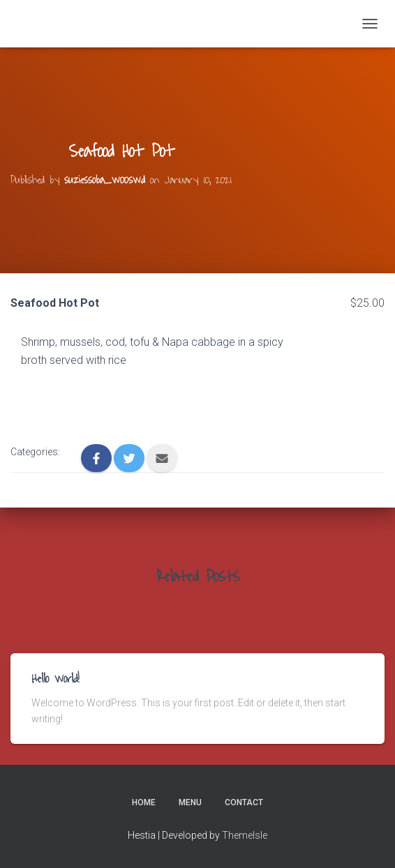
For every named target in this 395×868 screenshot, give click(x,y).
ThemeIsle (245, 835)
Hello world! (55, 679)
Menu (190, 802)
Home (144, 802)
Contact (244, 802)
